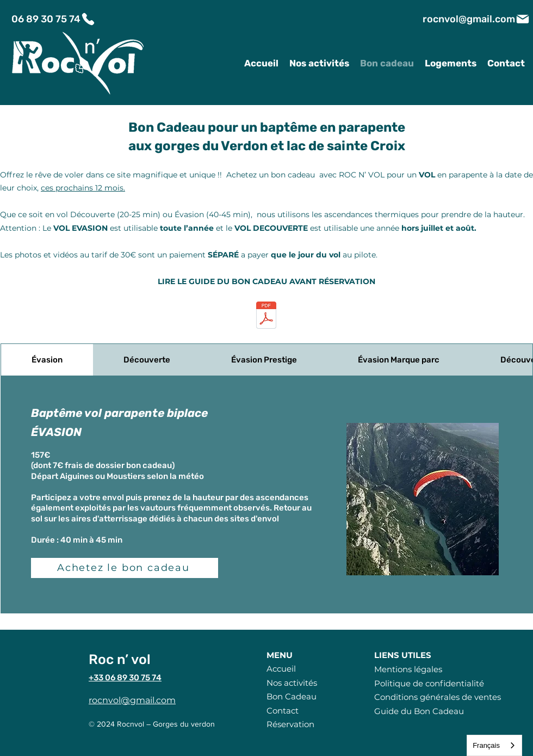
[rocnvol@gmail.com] (476, 19)
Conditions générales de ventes (438, 697)
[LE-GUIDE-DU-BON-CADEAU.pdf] (266, 316)
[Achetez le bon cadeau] (125, 568)
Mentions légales (408, 669)
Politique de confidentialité (429, 683)
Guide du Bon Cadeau (419, 711)
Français (486, 745)
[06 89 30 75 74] (54, 19)
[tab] (47, 360)
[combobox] (494, 745)
